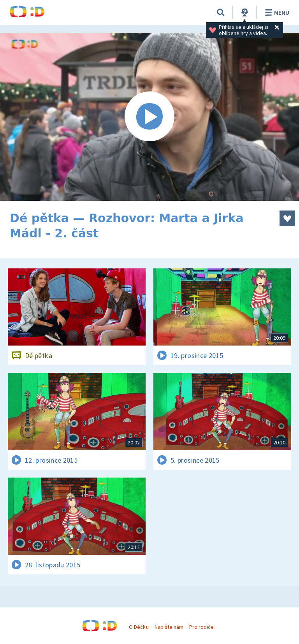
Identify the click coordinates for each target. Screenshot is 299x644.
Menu (276, 12)
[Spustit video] (149, 117)
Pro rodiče (201, 627)
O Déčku (139, 627)
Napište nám (169, 627)
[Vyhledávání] (221, 12)
